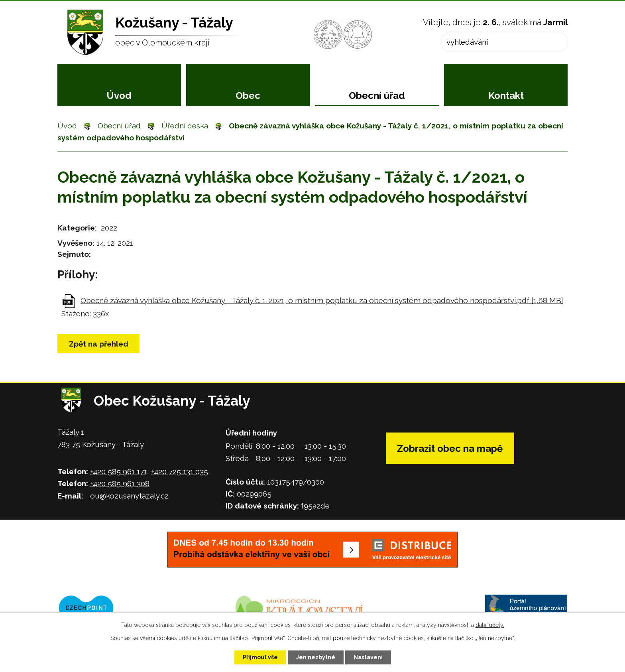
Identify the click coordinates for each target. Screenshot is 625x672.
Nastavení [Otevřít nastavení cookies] (368, 657)
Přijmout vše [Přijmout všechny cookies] (260, 657)
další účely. (490, 625)
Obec (248, 96)
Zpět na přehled (99, 344)
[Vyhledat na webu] (504, 42)
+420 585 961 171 (119, 471)
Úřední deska (185, 126)
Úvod (119, 96)
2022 (109, 228)
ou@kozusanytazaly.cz (129, 496)
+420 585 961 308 (120, 483)
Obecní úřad (377, 96)
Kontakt (506, 96)
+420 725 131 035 (180, 471)
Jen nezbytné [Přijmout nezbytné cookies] (316, 657)
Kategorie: (77, 228)
